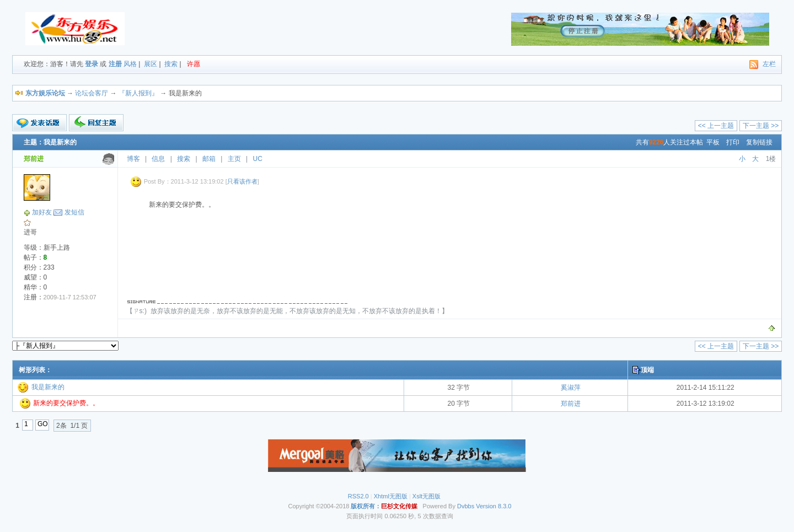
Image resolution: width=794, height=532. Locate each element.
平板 (713, 142)
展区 (151, 64)
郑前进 (571, 404)
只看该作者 (242, 181)
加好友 (42, 212)
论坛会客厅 (92, 93)
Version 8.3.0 (493, 506)
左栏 (769, 64)
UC (258, 159)
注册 (115, 64)
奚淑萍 (571, 388)
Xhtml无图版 (391, 496)
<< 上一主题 (716, 126)
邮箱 (209, 159)
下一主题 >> (761, 126)
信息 (158, 159)
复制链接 (759, 142)
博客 (133, 159)
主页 (234, 159)
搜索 (171, 64)
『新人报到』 (138, 93)
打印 (733, 142)
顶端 (647, 370)
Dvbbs (466, 506)
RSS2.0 (358, 496)
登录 (92, 64)
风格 (130, 64)
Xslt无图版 (426, 496)
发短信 (74, 212)
